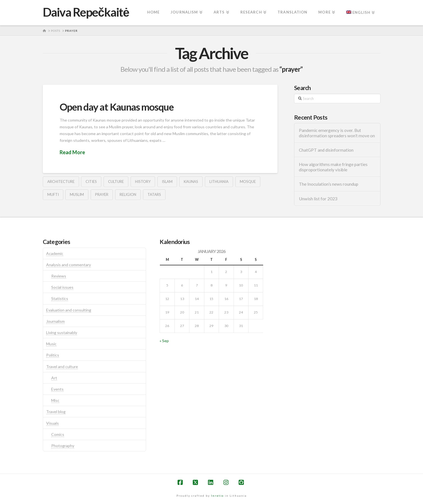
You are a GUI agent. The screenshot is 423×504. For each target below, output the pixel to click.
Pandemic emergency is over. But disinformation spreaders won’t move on (337, 133)
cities (91, 182)
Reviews (59, 276)
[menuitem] (360, 13)
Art (54, 378)
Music (51, 344)
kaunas (191, 182)
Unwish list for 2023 (318, 199)
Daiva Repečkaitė (86, 12)
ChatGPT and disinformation (326, 150)
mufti (53, 194)
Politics (53, 355)
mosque (248, 182)
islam (167, 182)
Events (57, 389)
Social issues (62, 287)
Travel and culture (62, 367)
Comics (58, 434)
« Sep (164, 341)
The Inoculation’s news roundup (329, 184)
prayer (102, 194)
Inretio (217, 496)
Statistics (60, 298)
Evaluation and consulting (69, 310)
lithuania (219, 182)
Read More (72, 152)
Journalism (55, 321)
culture (116, 182)
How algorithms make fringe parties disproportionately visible (333, 167)
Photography (63, 446)
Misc (55, 400)
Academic (55, 253)
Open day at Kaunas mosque (117, 107)
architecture (61, 182)
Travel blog (56, 412)
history (143, 182)
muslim (77, 194)
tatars (154, 194)
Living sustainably (62, 332)
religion (128, 194)
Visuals (52, 423)
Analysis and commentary (69, 265)
